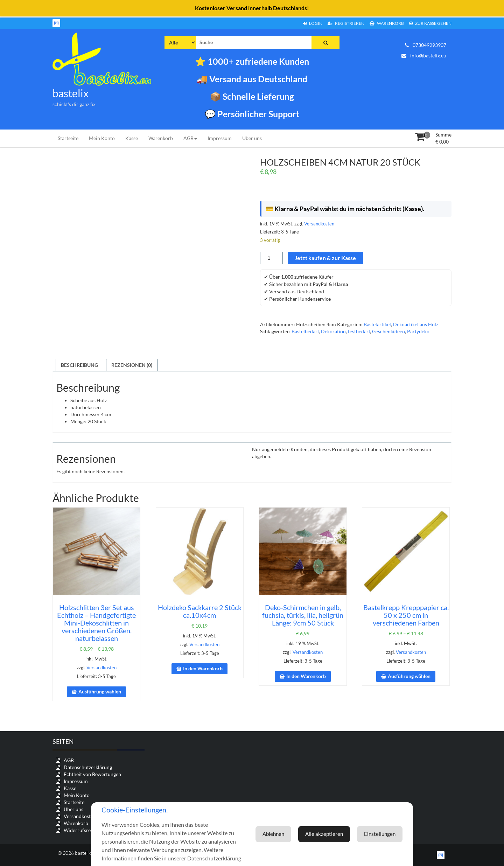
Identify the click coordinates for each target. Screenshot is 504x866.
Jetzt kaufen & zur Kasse (325, 258)
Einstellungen (335, 830)
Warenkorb (387, 23)
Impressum (220, 138)
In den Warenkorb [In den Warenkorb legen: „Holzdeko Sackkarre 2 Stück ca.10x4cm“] (203, 668)
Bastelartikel (377, 324)
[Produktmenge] (271, 258)
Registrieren (346, 23)
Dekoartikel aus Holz (416, 324)
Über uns (252, 138)
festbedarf (359, 331)
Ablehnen (384, 830)
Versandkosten (319, 224)
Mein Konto (102, 138)
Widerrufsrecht (81, 830)
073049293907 (426, 45)
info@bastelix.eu (424, 55)
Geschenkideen (388, 331)
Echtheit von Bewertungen (92, 774)
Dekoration (333, 331)
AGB (190, 138)
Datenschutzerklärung (88, 767)
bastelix (71, 93)
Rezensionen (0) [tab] (132, 365)
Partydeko (418, 331)
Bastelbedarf (305, 331)
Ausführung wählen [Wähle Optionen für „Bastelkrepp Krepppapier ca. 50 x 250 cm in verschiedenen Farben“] (409, 676)
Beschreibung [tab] (79, 365)
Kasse (132, 138)
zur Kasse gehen (430, 23)
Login (313, 23)
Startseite (68, 138)
